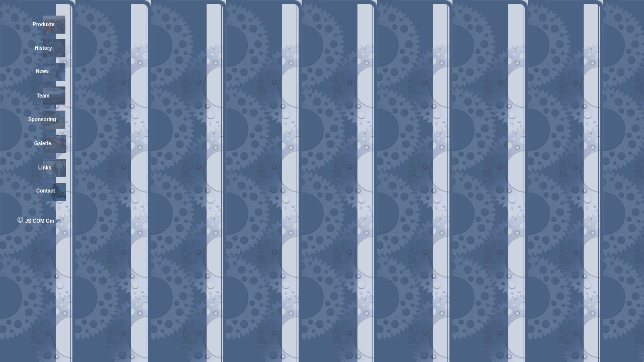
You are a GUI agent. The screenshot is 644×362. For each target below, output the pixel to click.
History (43, 48)
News (42, 71)
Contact (45, 191)
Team (43, 96)
